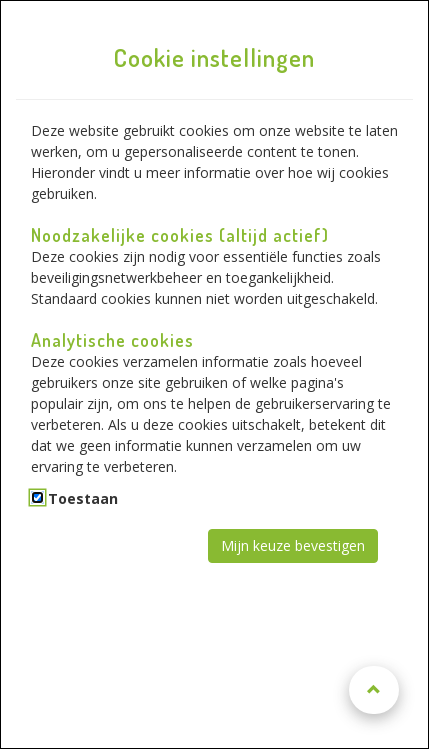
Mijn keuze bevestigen (293, 545)
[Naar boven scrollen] (374, 690)
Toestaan (83, 498)
